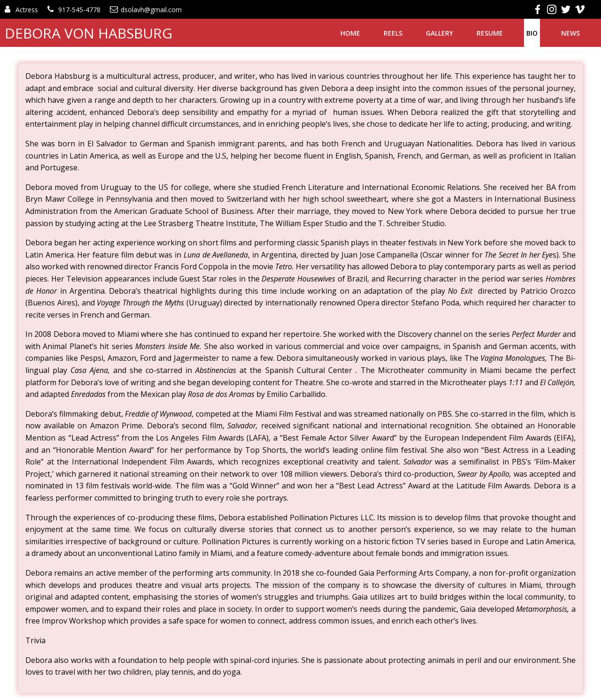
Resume (490, 33)
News (570, 33)
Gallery (439, 33)
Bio (532, 33)
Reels (393, 33)
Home (350, 33)
